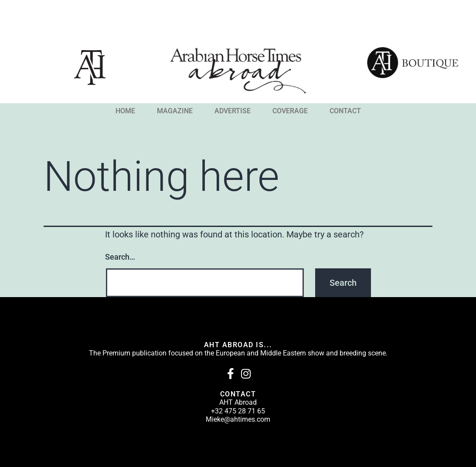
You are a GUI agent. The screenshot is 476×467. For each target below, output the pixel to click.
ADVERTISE (233, 111)
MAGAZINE (175, 111)
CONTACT (345, 111)
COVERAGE (290, 111)
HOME (125, 111)
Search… (120, 257)
